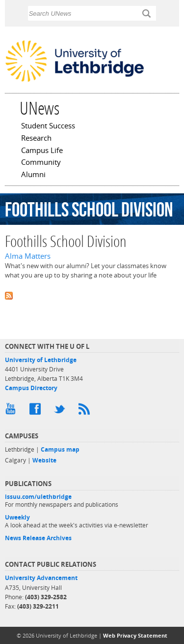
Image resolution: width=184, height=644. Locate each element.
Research (36, 139)
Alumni (33, 175)
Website (44, 460)
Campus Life (42, 151)
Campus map (60, 449)
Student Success (48, 126)
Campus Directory (31, 388)
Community (41, 163)
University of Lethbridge (41, 360)
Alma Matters (28, 256)
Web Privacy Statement (135, 635)
